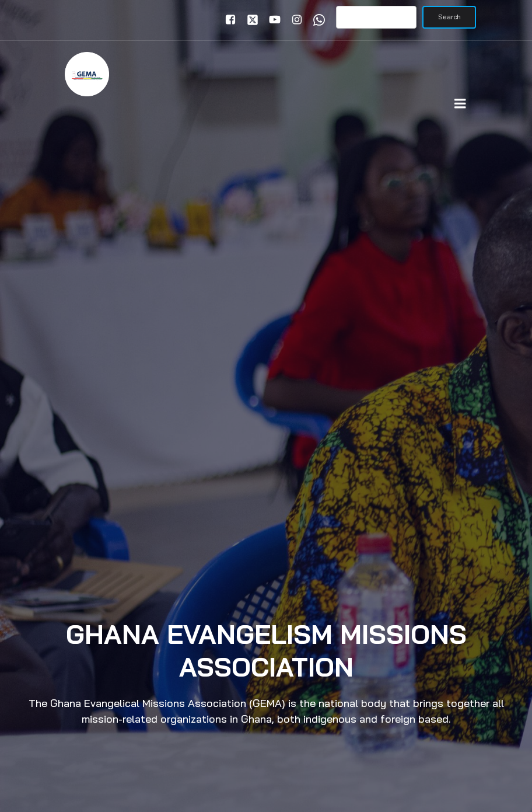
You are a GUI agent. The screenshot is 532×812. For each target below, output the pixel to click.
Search (449, 17)
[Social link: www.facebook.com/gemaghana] (228, 20)
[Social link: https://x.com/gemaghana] (250, 20)
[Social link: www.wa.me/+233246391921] (316, 20)
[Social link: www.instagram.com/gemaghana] (294, 20)
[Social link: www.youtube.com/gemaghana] (272, 20)
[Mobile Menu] (460, 104)
